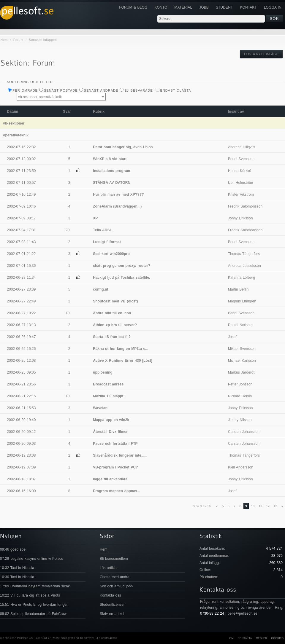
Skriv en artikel (112, 614)
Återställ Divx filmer (110, 432)
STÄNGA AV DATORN (112, 183)
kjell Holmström (241, 183)
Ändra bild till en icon (112, 313)
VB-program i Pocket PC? (115, 467)
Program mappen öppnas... (117, 491)
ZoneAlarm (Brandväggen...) (117, 206)
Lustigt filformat (107, 242)
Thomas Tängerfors (244, 254)
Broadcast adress (108, 384)
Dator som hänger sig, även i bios (123, 147)
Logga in (273, 7)
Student (224, 7)
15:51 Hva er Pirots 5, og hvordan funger (34, 605)
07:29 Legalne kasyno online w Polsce (32, 559)
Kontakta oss (110, 595)
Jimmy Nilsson (240, 420)
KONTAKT (248, 7)
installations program (111, 171)
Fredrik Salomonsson (245, 206)
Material (183, 7)
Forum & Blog (133, 7)
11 (260, 506)
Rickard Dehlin (240, 396)
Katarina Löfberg (242, 278)
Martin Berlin (238, 289)
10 (253, 506)
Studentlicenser (112, 605)
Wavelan (100, 408)
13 (275, 506)
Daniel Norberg (240, 325)
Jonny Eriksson (240, 218)
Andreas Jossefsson (244, 266)
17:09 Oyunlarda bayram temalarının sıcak (35, 586)
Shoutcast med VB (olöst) (115, 301)
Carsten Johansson (244, 432)
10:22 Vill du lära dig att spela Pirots (30, 595)
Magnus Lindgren (242, 301)
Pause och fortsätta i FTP (115, 444)
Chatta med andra (115, 577)
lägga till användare (110, 479)
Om (231, 638)
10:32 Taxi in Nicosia (17, 568)
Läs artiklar (109, 568)
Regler (262, 638)
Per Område (25, 90)
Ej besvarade (138, 90)
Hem (4, 40)
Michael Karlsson (242, 361)
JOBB (204, 7)
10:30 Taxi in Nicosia (17, 577)
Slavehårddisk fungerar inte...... (120, 455)
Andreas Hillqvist (242, 147)
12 (268, 506)
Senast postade (61, 90)
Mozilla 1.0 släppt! (109, 396)
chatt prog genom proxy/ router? (122, 266)
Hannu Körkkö (240, 171)
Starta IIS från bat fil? (112, 337)
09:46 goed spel (13, 549)
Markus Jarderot (241, 372)
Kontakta (245, 638)
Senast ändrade (101, 90)
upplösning (103, 372)
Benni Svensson (241, 159)
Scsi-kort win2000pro (111, 254)
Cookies (277, 638)
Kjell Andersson (241, 467)
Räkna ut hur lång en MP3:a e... (121, 349)
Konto (161, 7)
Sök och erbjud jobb (116, 586)
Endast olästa (176, 90)
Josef (232, 337)
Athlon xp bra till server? (115, 325)
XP (95, 218)
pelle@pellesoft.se (243, 613)
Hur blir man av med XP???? (118, 195)
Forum (18, 40)
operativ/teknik (16, 135)
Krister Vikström (241, 195)
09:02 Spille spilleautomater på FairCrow (33, 614)
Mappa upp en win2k (111, 420)
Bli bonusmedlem (114, 559)
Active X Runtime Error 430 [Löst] (123, 361)
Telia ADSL (102, 230)
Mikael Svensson (242, 349)
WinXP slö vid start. (110, 159)
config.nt (101, 289)
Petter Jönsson (240, 384)
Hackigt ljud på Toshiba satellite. (122, 278)
